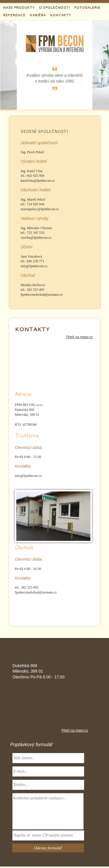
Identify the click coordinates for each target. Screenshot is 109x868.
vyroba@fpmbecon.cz (36, 238)
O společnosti (54, 8)
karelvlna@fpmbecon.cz (38, 181)
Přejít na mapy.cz (79, 337)
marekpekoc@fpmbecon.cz (40, 209)
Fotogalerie (87, 8)
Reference (14, 15)
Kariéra (38, 15)
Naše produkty (19, 8)
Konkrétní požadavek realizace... (48, 811)
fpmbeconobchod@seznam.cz (42, 295)
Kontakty (60, 15)
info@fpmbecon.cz (34, 266)
